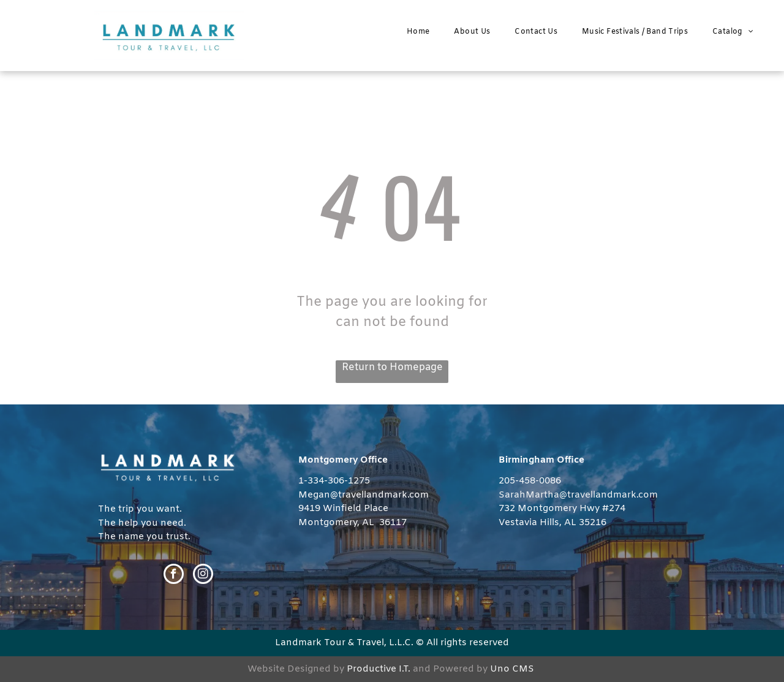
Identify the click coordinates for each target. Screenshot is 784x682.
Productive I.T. (379, 669)
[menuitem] (418, 32)
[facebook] (174, 575)
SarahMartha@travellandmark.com (578, 495)
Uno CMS (512, 669)
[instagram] (203, 575)
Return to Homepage (392, 367)
